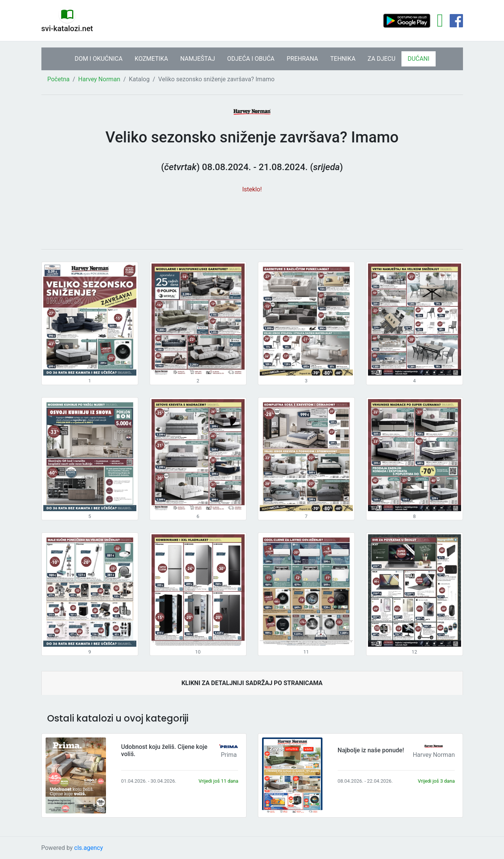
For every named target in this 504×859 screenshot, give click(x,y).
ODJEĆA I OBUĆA (251, 59)
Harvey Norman (99, 79)
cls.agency (88, 848)
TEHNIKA (343, 59)
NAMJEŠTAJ (197, 59)
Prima (229, 755)
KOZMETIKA (152, 59)
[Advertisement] (252, 217)
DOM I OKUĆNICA (98, 59)
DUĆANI (419, 59)
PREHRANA (303, 59)
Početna (59, 79)
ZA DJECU (382, 59)
